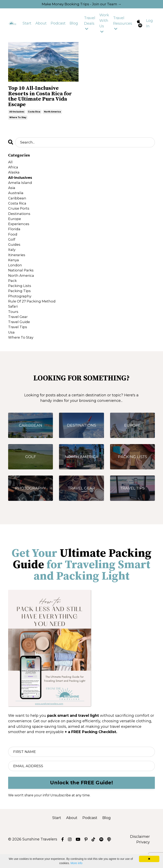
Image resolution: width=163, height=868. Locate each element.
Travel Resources (123, 24)
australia (16, 198)
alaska (14, 176)
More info (76, 863)
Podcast (58, 24)
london (15, 275)
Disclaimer (140, 852)
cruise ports (19, 215)
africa (13, 171)
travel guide (20, 336)
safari (13, 319)
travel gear (19, 330)
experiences (19, 231)
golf (12, 248)
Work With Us (104, 24)
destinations (20, 220)
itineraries (17, 264)
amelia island (21, 187)
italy (12, 259)
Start (27, 24)
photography (20, 308)
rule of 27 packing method (33, 314)
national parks (22, 281)
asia (12, 193)
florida (14, 237)
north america (52, 114)
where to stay (18, 120)
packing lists (20, 297)
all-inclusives (17, 114)
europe (15, 226)
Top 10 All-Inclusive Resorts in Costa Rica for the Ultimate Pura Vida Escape (43, 98)
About (41, 24)
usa (12, 347)
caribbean (18, 204)
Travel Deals (90, 24)
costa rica (34, 114)
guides (15, 253)
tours (13, 325)
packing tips (20, 303)
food (13, 242)
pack (13, 292)
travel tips (18, 341)
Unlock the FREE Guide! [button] (81, 799)
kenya (14, 270)
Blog (74, 24)
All (10, 165)
